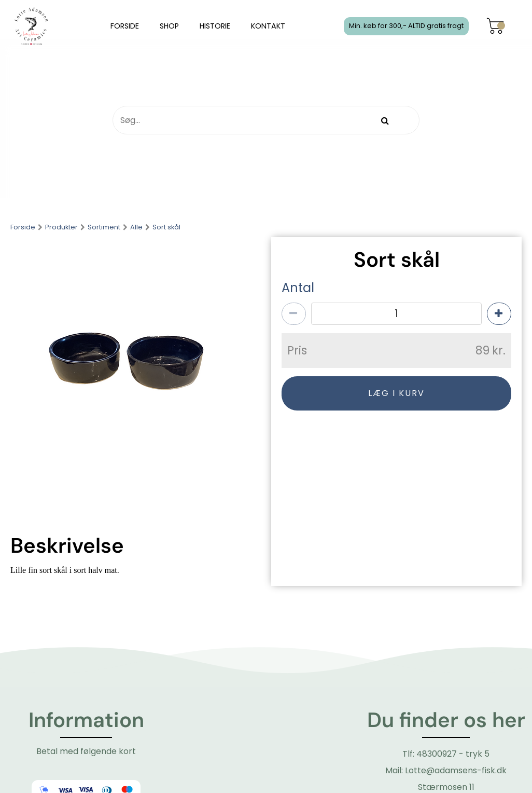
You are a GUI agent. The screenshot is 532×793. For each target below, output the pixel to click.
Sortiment (104, 228)
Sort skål (166, 228)
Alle (136, 228)
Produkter (61, 228)
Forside (23, 228)
